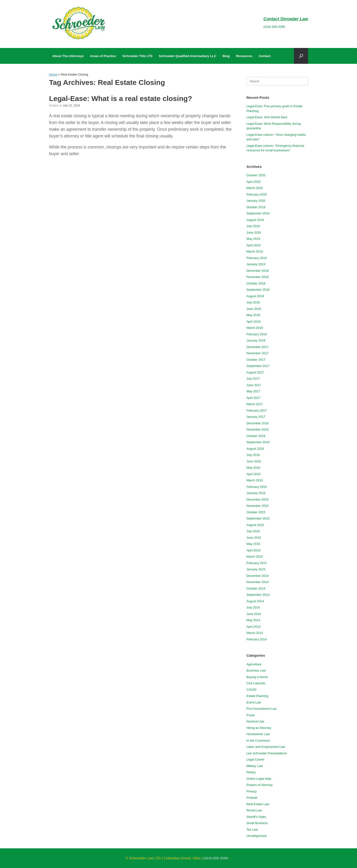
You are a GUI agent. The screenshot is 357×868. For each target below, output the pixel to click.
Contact (265, 56)
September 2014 (258, 595)
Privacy (252, 791)
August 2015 (255, 525)
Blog (226, 56)
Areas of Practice (103, 56)
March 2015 (255, 557)
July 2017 (253, 379)
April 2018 (254, 322)
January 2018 (256, 340)
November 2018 (258, 277)
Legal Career (255, 759)
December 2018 (258, 271)
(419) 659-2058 (274, 27)
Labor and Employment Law (266, 747)
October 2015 (256, 512)
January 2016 (256, 493)
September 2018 (258, 290)
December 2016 (258, 423)
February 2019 (257, 258)
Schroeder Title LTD (138, 56)
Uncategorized (257, 836)
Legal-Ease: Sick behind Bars (267, 117)
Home (53, 74)
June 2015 (254, 538)
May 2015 (253, 544)
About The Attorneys (68, 56)
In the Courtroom (258, 741)
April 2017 (254, 398)
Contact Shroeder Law (286, 19)
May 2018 (253, 315)
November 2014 (258, 582)
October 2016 (256, 436)
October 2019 (256, 207)
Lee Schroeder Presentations (267, 753)
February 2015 (257, 563)
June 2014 (254, 614)
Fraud (251, 715)
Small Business (257, 823)
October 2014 (256, 588)
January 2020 (256, 201)
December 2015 (258, 499)
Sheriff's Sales (256, 817)
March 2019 (255, 251)
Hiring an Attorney (259, 728)
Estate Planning (257, 696)
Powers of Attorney (260, 785)
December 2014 (258, 576)
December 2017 (258, 347)
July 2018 (253, 302)
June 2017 (254, 385)
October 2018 (256, 283)
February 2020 (257, 194)
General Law (255, 721)
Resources (244, 56)
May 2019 (253, 239)
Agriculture (254, 664)
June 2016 (254, 461)
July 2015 (253, 531)
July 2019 (253, 226)
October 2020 (256, 175)
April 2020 (254, 182)
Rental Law (254, 810)
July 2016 (253, 455)
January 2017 (256, 417)
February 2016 (257, 487)
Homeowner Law (258, 734)
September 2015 (258, 518)
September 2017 (258, 366)
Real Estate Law (258, 804)
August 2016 (255, 449)
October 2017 (256, 360)
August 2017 (255, 372)
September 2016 (258, 442)
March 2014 (255, 633)
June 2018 (254, 309)
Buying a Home (257, 677)
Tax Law (252, 830)
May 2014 (253, 620)
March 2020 (255, 188)
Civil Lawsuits (256, 683)
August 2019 (255, 220)
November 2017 (258, 353)
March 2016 (255, 480)
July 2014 (253, 607)
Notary (251, 772)
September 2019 (258, 213)
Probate (252, 798)
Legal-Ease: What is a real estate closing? (121, 98)
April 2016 (254, 474)
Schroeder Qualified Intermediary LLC (187, 56)
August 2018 (255, 296)
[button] (301, 56)
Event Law (254, 702)
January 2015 (256, 569)
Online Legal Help (259, 779)
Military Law (255, 766)
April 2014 (254, 627)
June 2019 (254, 233)
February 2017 (257, 410)
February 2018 (257, 334)
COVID (251, 690)
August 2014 (255, 601)
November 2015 (258, 506)
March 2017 (255, 404)
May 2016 (253, 468)
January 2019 (256, 264)
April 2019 (254, 245)
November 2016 (258, 429)
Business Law (256, 670)
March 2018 (255, 328)
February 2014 (257, 639)
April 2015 (254, 550)
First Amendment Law (262, 709)
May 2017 (253, 391)
